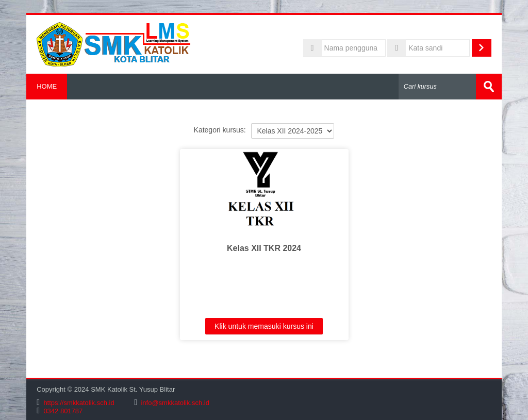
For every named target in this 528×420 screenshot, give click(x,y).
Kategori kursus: (220, 130)
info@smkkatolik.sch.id (175, 403)
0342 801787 (63, 411)
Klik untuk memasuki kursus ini (264, 326)
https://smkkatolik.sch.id (79, 403)
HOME (47, 86)
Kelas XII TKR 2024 (264, 248)
